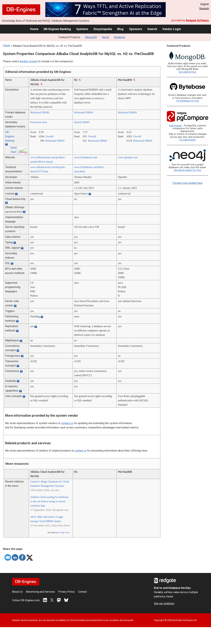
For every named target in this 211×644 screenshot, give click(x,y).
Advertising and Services (40, 592)
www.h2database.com (86, 157)
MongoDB (91, 37)
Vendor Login (172, 29)
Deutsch (204, 9)
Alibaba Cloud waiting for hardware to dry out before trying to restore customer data (49, 501)
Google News (64, 532)
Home (34, 29)
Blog (120, 29)
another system (29, 61)
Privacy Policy (66, 592)
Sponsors (136, 29)
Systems (82, 29)
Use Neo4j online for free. (188, 170)
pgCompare (175, 126)
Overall (49, 136)
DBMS (7, 46)
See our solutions (164, 603)
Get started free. (188, 72)
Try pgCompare (188, 140)
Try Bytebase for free (188, 101)
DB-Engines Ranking (57, 29)
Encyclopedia (103, 29)
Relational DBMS (40, 112)
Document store (39, 122)
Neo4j (105, 37)
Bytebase (120, 37)
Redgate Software (197, 20)
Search (152, 29)
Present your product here (188, 183)
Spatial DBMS (82, 122)
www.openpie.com (128, 157)
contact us (67, 423)
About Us (17, 592)
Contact (82, 592)
